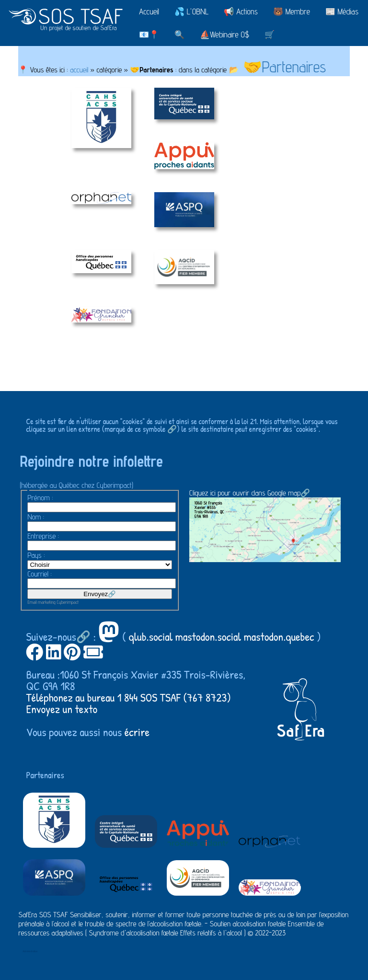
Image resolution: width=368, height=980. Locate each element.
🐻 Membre (292, 12)
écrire (137, 732)
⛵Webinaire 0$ (224, 35)
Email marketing (41, 602)
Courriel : (39, 574)
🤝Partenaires (285, 67)
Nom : (36, 517)
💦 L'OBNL (191, 12)
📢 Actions (241, 12)
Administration (30, 951)
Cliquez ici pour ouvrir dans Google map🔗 (265, 525)
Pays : (36, 555)
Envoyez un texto (62, 709)
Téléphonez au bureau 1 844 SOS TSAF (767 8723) (128, 697)
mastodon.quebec (279, 636)
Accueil (149, 12)
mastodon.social (208, 636)
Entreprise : (43, 536)
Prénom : (40, 498)
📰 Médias (342, 12)
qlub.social (151, 636)
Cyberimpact (68, 602)
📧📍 (149, 35)
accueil (79, 70)
